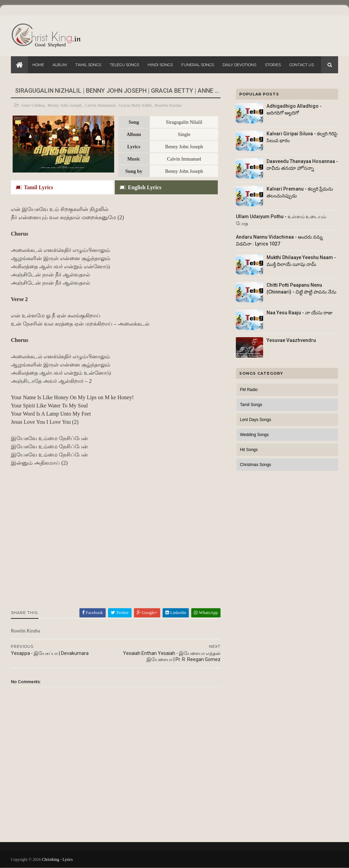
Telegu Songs (124, 65)
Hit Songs (249, 450)
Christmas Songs (255, 465)
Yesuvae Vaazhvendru (291, 340)
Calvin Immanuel (100, 105)
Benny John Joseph (64, 105)
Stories (273, 65)
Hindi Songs (160, 65)
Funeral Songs (198, 65)
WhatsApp (206, 612)
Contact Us (302, 65)
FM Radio (249, 390)
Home (38, 65)
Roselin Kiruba (168, 105)
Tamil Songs (88, 65)
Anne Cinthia (33, 105)
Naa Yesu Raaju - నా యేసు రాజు (300, 313)
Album (60, 65)
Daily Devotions (239, 65)
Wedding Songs (254, 435)
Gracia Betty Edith (135, 105)
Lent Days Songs (255, 420)
